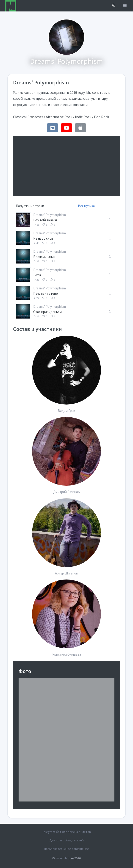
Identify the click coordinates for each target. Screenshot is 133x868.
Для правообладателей (67, 840)
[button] (114, 6)
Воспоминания (44, 257)
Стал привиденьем (47, 312)
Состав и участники (37, 329)
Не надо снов (43, 238)
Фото (25, 671)
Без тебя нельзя (45, 220)
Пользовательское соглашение (66, 849)
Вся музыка (86, 206)
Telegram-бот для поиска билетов (66, 832)
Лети (37, 275)
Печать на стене (46, 293)
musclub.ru (63, 858)
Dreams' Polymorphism (50, 215)
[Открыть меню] (125, 6)
